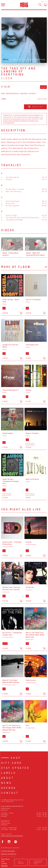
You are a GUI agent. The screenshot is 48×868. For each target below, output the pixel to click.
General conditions (9, 854)
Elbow (7, 78)
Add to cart (35, 107)
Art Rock (32, 93)
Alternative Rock (12, 93)
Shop (16, 758)
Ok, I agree (21, 862)
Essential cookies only (38, 862)
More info (4, 866)
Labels (9, 773)
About (8, 778)
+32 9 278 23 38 (7, 801)
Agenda (9, 788)
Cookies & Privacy (8, 851)
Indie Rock (24, 93)
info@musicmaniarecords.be (12, 800)
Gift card (12, 763)
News (7, 783)
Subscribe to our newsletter (12, 836)
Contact (10, 793)
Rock (3, 93)
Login (46, 2)
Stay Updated (15, 768)
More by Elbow (16, 267)
